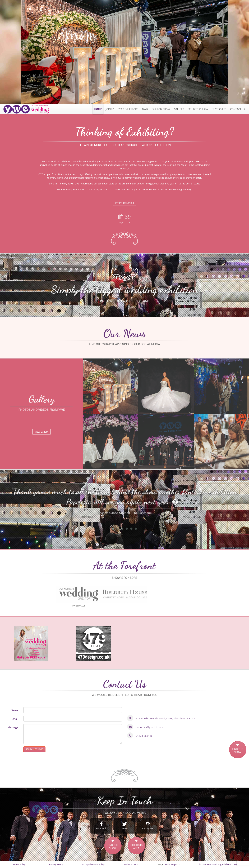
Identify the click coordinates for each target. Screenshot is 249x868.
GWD (145, 109)
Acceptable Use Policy (93, 864)
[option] (124, 52)
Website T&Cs (131, 864)
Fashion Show (161, 109)
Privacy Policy (56, 864)
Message (13, 727)
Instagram (148, 826)
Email (15, 719)
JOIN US (110, 109)
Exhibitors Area (198, 109)
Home (98, 109)
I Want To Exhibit (124, 203)
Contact (238, 109)
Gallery (179, 109)
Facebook (101, 826)
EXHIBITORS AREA (136, 847)
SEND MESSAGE (34, 749)
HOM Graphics (172, 864)
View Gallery (41, 432)
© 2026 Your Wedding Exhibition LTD (218, 864)
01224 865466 (144, 736)
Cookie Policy (19, 864)
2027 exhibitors (128, 109)
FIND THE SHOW (238, 751)
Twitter (125, 826)
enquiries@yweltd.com (149, 727)
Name (15, 710)
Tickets (219, 109)
